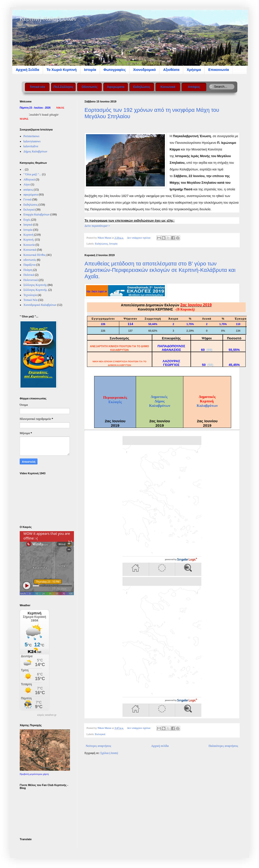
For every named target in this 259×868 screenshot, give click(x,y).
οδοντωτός (30, 260)
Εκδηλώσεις (101, 244)
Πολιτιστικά (31, 280)
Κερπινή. (29, 240)
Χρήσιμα (194, 70)
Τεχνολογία (30, 295)
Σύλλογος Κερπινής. (35, 290)
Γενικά (27, 199)
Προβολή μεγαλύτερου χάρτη (34, 774)
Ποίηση (28, 270)
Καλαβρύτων (160, 405)
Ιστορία (90, 70)
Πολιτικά (29, 275)
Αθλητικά (29, 180)
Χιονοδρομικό (144, 70)
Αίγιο (27, 184)
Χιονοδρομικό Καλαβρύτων (40, 305)
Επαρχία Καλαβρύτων (36, 214)
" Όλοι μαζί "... (32, 174)
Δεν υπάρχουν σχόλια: (139, 238)
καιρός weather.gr (47, 715)
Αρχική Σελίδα (27, 70)
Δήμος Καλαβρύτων (35, 151)
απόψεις (28, 190)
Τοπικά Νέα (30, 300)
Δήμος (160, 401)
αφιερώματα (31, 195)
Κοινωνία (29, 245)
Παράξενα (29, 265)
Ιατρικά (28, 225)
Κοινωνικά (30, 250)
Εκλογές (115, 402)
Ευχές (27, 220)
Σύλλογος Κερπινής (35, 285)
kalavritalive (31, 146)
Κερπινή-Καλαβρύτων (48, 19)
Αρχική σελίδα (160, 746)
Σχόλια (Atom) (109, 753)
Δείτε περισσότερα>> (97, 226)
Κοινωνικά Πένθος (35, 255)
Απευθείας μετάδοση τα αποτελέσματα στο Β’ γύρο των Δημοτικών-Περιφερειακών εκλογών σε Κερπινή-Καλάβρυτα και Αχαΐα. (160, 270)
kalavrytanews (32, 141)
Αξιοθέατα (171, 70)
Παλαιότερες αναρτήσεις (223, 746)
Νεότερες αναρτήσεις (98, 746)
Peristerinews (31, 136)
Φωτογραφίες (115, 70)
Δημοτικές (160, 397)
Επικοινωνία (219, 70)
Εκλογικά (100, 734)
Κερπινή (28, 235)
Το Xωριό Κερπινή (62, 70)
